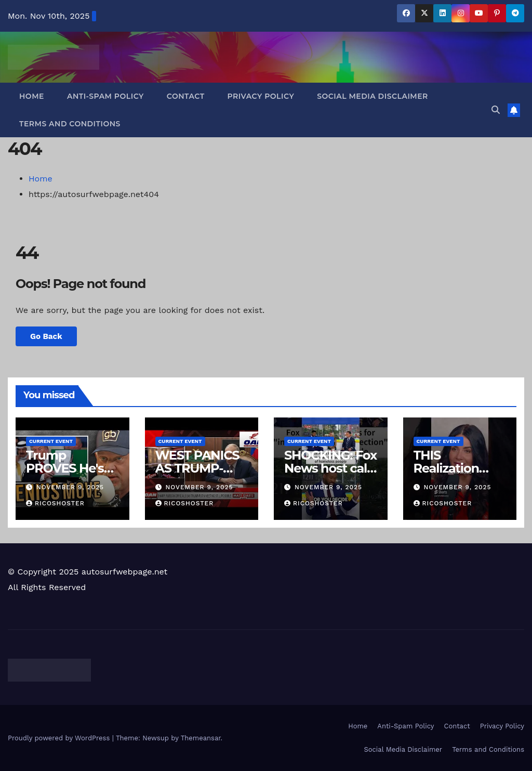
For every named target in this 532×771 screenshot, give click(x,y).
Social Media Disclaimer (373, 96)
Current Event (51, 441)
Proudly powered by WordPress (60, 738)
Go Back (46, 336)
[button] (496, 110)
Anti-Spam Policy (105, 96)
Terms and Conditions (70, 124)
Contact (186, 96)
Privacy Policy (261, 96)
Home (32, 96)
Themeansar (201, 738)
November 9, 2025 (70, 487)
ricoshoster (55, 503)
